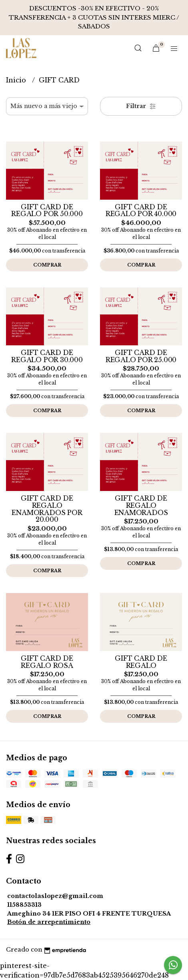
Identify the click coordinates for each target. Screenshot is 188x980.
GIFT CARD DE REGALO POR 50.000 (47, 210)
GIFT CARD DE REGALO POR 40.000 (141, 210)
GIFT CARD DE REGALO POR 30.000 (47, 356)
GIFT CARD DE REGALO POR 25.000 (141, 356)
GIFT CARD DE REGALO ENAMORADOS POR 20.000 (47, 509)
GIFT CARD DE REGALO (141, 662)
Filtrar (141, 106)
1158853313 (24, 905)
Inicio (17, 80)
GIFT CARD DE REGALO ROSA (47, 662)
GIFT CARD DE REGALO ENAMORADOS (141, 505)
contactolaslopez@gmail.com (55, 896)
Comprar (47, 265)
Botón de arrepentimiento (49, 922)
